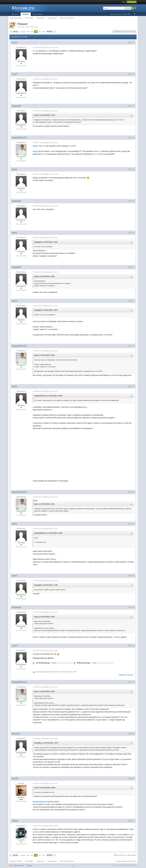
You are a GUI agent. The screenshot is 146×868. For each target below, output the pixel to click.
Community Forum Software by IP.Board (125, 865)
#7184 (131, 138)
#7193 (131, 524)
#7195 (131, 607)
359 (32, 32)
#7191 (131, 386)
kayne (35, 151)
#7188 (131, 267)
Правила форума (122, 861)
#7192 (131, 492)
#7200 (131, 821)
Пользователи (38, 14)
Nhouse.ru (15, 14)
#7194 (131, 576)
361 (40, 32)
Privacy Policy (132, 861)
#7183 (131, 106)
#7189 (131, 301)
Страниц (23, 32)
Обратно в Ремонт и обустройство (125, 855)
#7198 (131, 734)
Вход (124, 2)
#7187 (131, 233)
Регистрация (132, 2)
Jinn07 (35, 146)
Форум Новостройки (16, 861)
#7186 (131, 201)
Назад (15, 32)
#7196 (131, 646)
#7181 (131, 43)
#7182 (131, 74)
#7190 (131, 346)
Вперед (50, 32)
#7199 (131, 779)
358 (28, 32)
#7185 (131, 169)
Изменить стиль (19, 866)
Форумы (26, 14)
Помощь (29, 866)
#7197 (131, 682)
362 (43, 32)
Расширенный (136, 8)
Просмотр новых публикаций (120, 14)
